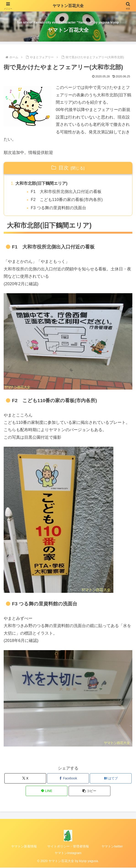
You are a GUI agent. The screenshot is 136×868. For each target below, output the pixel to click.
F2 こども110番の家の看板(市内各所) (67, 200)
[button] (89, 791)
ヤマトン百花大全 (68, 6)
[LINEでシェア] (47, 791)
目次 (64, 168)
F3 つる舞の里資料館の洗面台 (59, 208)
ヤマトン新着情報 (24, 847)
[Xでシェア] (25, 779)
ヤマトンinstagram (68, 853)
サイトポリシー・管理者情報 (68, 847)
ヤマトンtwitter (112, 847)
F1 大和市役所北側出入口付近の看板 (66, 192)
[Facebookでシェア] (68, 779)
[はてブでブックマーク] (111, 779)
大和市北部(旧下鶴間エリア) (41, 183)
